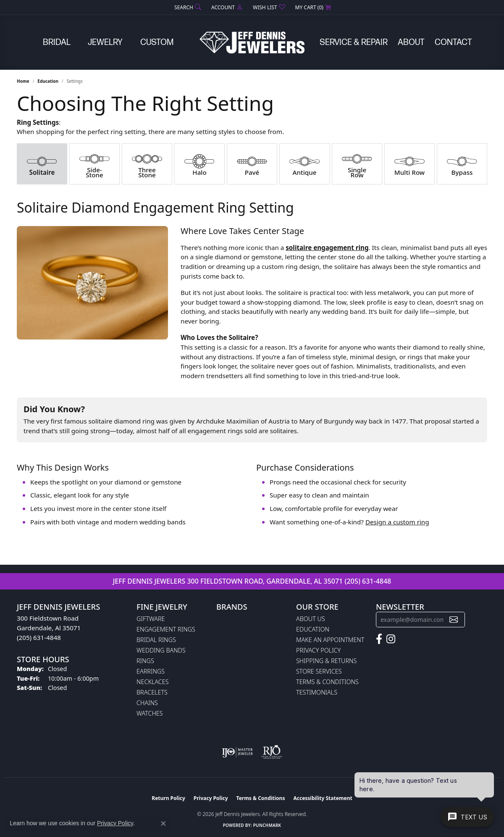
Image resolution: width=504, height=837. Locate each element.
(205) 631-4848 (368, 581)
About (411, 42)
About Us (311, 619)
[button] (187, 7)
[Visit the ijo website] (238, 752)
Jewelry (105, 42)
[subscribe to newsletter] (454, 620)
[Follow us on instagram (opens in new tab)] (391, 639)
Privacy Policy (318, 650)
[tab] (42, 164)
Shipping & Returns (326, 661)
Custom (157, 42)
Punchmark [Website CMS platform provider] (267, 825)
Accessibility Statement (323, 798)
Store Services (319, 671)
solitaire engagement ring (327, 247)
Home (23, 81)
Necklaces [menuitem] (153, 682)
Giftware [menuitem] (151, 619)
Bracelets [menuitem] (152, 692)
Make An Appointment (330, 640)
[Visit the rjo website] (272, 752)
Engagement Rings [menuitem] (166, 629)
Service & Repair (354, 42)
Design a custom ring (397, 522)
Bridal (57, 42)
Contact (453, 42)
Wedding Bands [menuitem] (161, 650)
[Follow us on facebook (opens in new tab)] (379, 639)
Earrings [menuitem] (151, 671)
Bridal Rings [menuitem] (156, 640)
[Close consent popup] (163, 824)
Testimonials (317, 692)
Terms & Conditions (327, 682)
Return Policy (168, 798)
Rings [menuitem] (145, 661)
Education (48, 81)
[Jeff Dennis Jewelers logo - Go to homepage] (252, 42)
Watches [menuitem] (150, 713)
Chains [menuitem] (147, 703)
